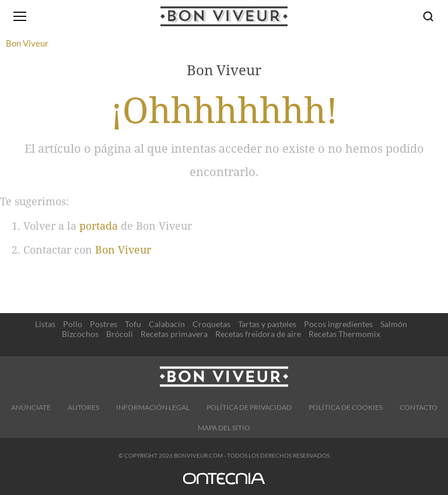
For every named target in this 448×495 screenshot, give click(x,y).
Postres (104, 324)
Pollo (73, 324)
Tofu (133, 324)
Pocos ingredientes (338, 324)
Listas (45, 324)
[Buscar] (428, 16)
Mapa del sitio (224, 428)
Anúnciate (31, 407)
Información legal (153, 407)
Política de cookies (346, 407)
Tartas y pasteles (267, 324)
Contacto (419, 407)
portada (99, 226)
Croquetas (211, 324)
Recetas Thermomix (344, 334)
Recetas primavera (174, 334)
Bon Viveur (123, 250)
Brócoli (120, 334)
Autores (83, 407)
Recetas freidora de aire (258, 334)
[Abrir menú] (20, 16)
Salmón (394, 324)
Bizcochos (80, 334)
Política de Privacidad (249, 407)
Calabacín (167, 324)
